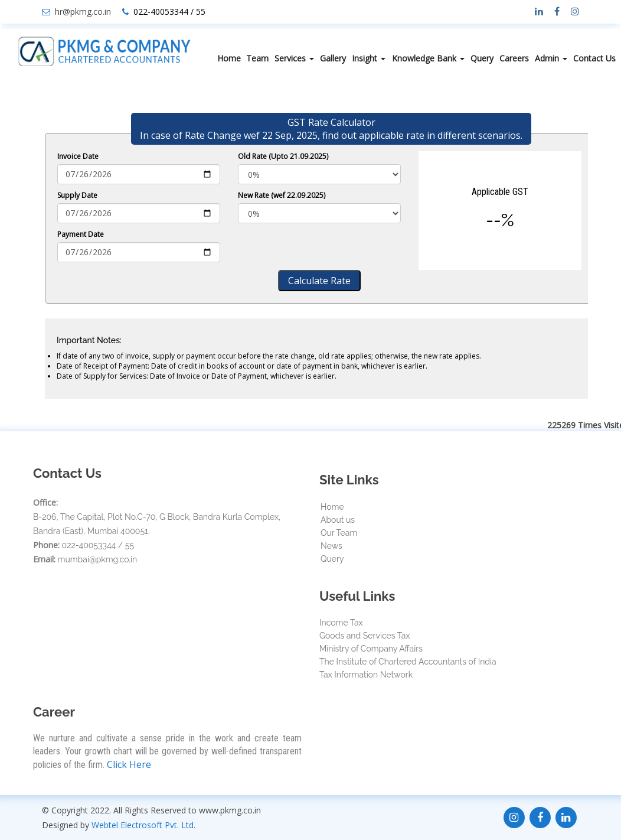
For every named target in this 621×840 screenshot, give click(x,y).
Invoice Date (78, 156)
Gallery (333, 58)
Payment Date (81, 234)
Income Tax (341, 623)
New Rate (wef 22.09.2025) (282, 195)
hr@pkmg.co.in (83, 12)
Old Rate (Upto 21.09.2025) (283, 156)
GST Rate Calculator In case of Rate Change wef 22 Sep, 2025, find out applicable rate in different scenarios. (331, 129)
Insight (369, 58)
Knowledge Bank (428, 58)
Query (482, 58)
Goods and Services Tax (365, 636)
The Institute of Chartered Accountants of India (408, 662)
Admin (551, 58)
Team (257, 58)
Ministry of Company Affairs (371, 649)
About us (338, 520)
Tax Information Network (366, 675)
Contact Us (594, 58)
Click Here (129, 764)
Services (294, 58)
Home (229, 58)
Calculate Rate (319, 281)
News (331, 546)
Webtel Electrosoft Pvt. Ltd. (143, 825)
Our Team (339, 533)
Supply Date (77, 195)
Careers (514, 58)
